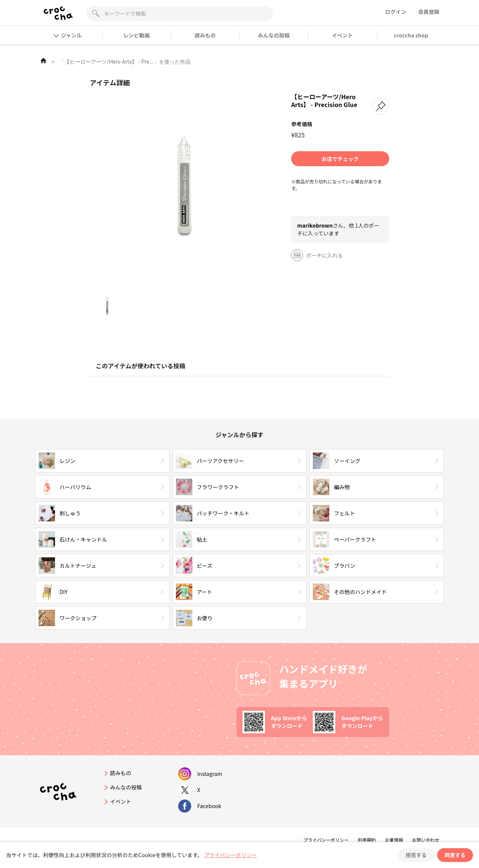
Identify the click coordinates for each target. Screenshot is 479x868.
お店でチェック (340, 159)
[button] (381, 106)
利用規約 (367, 840)
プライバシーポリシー (326, 840)
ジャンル (68, 35)
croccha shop (411, 35)
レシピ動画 (137, 35)
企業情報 (394, 840)
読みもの (205, 35)
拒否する (416, 855)
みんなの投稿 (274, 35)
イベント (343, 35)
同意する (455, 855)
